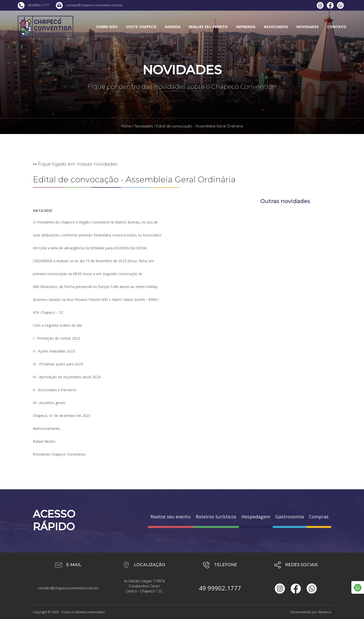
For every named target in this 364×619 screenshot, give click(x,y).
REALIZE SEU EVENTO (208, 27)
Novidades (144, 126)
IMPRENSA (246, 27)
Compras (319, 517)
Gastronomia (290, 517)
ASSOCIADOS (276, 27)
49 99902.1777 (33, 5)
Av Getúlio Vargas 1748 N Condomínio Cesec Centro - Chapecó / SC (144, 586)
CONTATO (337, 27)
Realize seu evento (170, 517)
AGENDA (173, 27)
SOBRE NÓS (107, 27)
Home (126, 126)
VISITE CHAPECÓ (141, 27)
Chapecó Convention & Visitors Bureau (45, 27)
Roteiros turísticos (216, 517)
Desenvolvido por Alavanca (311, 612)
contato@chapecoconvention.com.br (89, 5)
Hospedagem (256, 517)
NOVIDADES (308, 27)
